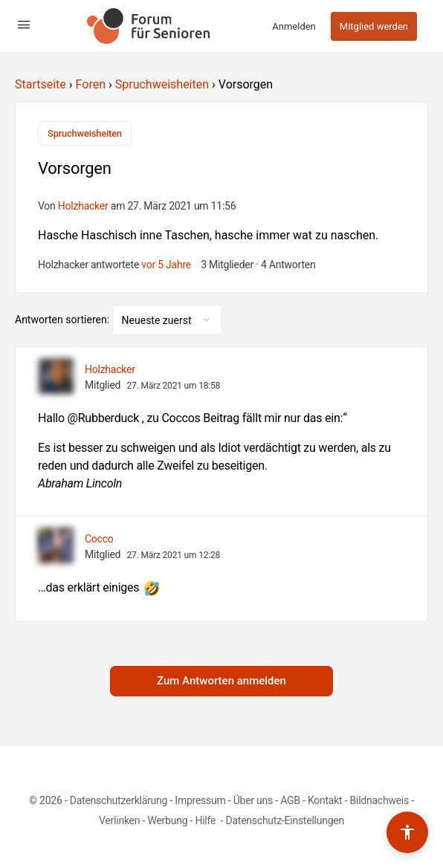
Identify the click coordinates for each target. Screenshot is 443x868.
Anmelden (294, 26)
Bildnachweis (380, 800)
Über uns (253, 800)
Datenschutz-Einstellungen (285, 820)
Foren (91, 84)
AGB (290, 800)
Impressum (200, 800)
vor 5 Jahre (166, 265)
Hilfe (206, 820)
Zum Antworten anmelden (221, 681)
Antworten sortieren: (64, 320)
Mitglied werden (374, 26)
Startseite (41, 84)
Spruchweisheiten (162, 84)
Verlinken (119, 820)
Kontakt (325, 800)
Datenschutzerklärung (119, 800)
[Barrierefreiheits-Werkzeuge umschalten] (407, 832)
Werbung (167, 820)
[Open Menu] (24, 25)
